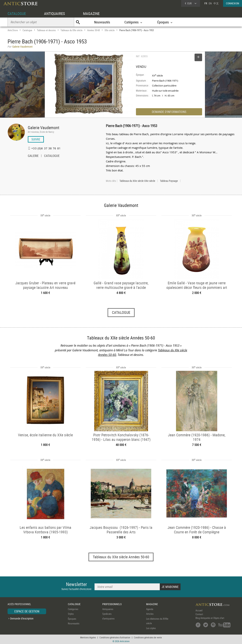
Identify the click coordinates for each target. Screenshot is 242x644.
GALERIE (33, 156)
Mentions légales (88, 637)
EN (210, 3)
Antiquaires (108, 609)
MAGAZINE (91, 13)
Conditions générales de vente (148, 637)
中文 (216, 3)
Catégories (73, 609)
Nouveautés (102, 22)
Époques (72, 619)
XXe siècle (110, 30)
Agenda (150, 609)
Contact (199, 614)
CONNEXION (233, 3)
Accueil (199, 610)
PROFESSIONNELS (112, 604)
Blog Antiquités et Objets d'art (210, 618)
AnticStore (13, 30)
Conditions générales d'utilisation (115, 637)
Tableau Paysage (169, 181)
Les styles (151, 628)
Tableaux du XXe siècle (71, 30)
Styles (71, 614)
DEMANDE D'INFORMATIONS (169, 112)
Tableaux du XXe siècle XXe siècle (137, 181)
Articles (150, 614)
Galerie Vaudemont (44, 128)
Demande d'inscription (22, 618)
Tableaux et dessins (46, 30)
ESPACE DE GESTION (27, 611)
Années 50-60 (93, 30)
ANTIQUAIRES (54, 13)
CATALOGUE (17, 13)
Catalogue (27, 30)
